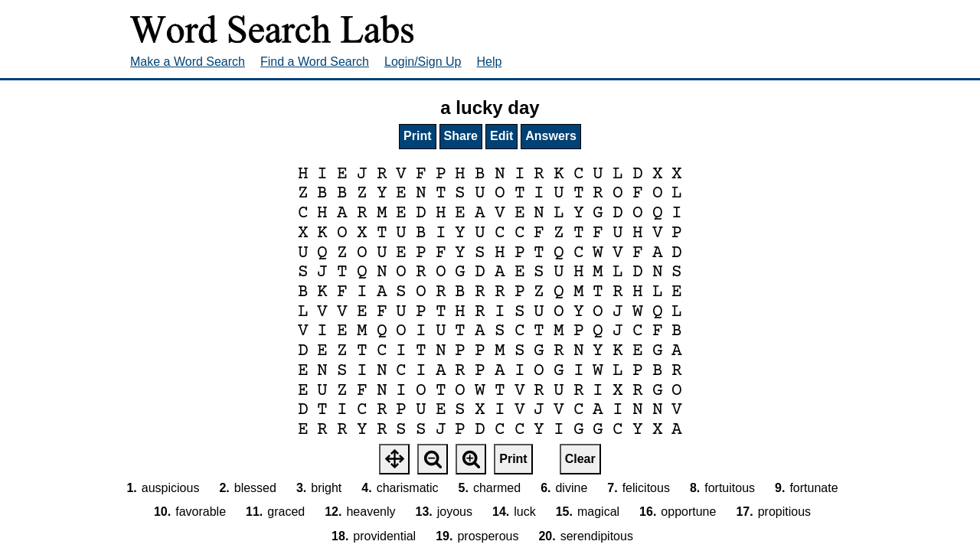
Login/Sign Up (423, 62)
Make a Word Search (188, 62)
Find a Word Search (315, 62)
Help (490, 62)
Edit (501, 136)
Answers (551, 136)
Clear (580, 459)
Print (417, 136)
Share (461, 136)
